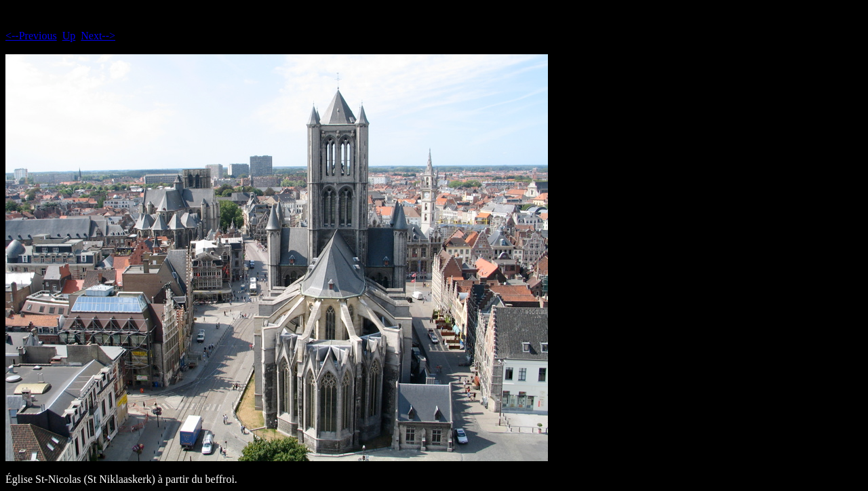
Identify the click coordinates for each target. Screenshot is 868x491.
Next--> (98, 36)
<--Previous (31, 36)
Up (69, 36)
